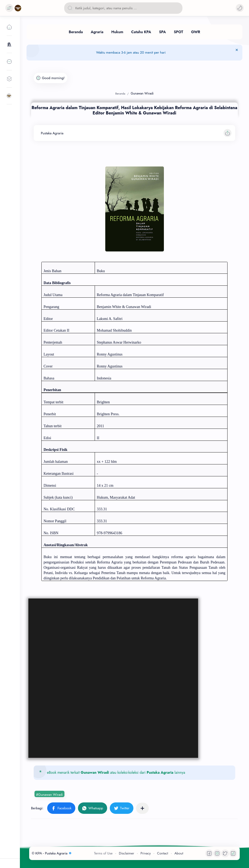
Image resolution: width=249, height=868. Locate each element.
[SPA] (163, 32)
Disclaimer (126, 853)
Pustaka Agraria (160, 772)
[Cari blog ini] (123, 8)
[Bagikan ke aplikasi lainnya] (142, 808)
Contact (163, 853)
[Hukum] (117, 32)
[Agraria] (97, 32)
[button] (240, 8)
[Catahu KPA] (141, 32)
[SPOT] (178, 32)
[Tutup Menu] (237, 53)
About (179, 853)
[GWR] (196, 32)
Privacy (146, 853)
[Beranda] (76, 32)
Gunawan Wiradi (95, 772)
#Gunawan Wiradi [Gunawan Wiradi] (49, 795)
